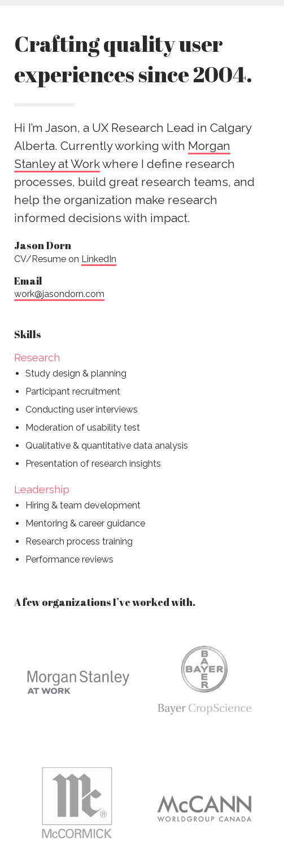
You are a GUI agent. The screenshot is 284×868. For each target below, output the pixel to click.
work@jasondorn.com (59, 294)
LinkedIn (99, 259)
